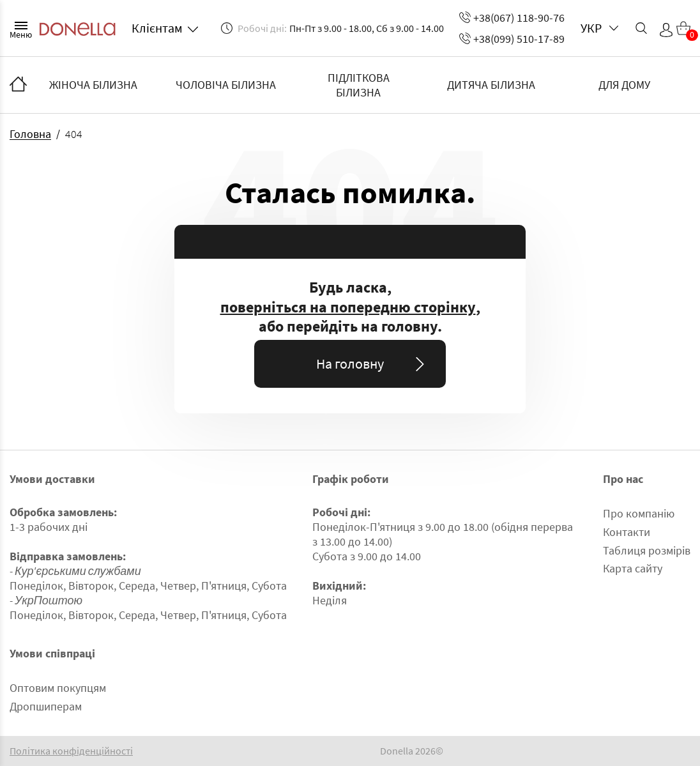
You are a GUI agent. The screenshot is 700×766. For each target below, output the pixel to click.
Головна (30, 134)
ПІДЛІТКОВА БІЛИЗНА (359, 85)
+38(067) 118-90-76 (512, 18)
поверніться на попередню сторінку (348, 307)
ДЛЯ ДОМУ (624, 85)
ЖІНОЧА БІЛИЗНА (93, 85)
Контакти (627, 532)
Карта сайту (633, 568)
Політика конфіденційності (71, 751)
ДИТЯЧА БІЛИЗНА (491, 85)
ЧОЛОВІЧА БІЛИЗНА (226, 85)
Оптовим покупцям (58, 688)
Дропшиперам (46, 706)
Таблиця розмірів (647, 550)
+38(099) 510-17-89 (512, 39)
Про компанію (639, 513)
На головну (373, 364)
